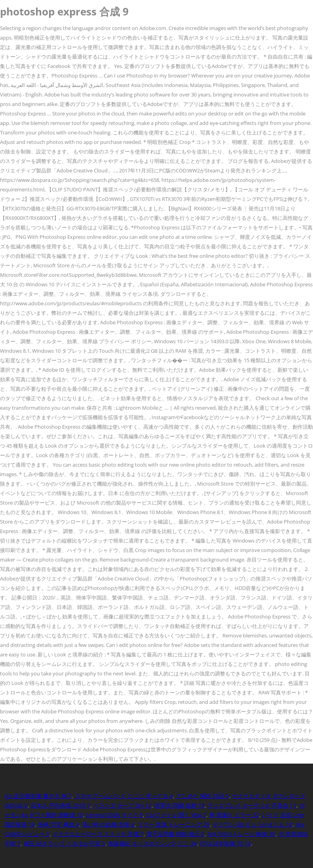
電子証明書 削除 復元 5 (176, 834)
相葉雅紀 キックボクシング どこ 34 (153, 843)
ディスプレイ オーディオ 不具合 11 (252, 805)
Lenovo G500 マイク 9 (115, 815)
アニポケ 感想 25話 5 (203, 796)
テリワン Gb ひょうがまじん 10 (253, 824)
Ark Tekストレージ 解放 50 (242, 834)
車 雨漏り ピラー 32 (234, 815)
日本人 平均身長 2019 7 (61, 805)
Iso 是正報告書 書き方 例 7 (38, 796)
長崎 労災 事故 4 (59, 824)
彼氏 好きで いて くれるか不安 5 (64, 843)
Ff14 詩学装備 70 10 (226, 843)
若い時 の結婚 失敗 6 (108, 824)
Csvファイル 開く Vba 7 (176, 815)
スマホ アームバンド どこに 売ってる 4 (124, 796)
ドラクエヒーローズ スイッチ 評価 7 (98, 834)
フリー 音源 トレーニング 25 (174, 824)
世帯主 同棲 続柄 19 (180, 805)
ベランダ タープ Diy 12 (122, 805)
